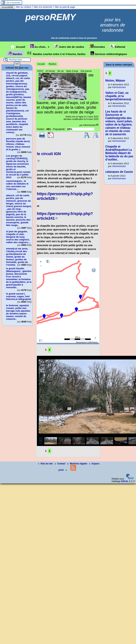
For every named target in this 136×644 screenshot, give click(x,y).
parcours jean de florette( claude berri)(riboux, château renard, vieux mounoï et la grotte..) (18, 144)
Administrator (89, 125)
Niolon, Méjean (115, 81)
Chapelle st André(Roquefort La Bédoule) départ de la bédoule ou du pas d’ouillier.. (119, 153)
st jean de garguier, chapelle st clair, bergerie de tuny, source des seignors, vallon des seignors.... (19, 237)
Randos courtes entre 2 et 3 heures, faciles (56, 53)
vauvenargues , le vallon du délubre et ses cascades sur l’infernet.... (17, 185)
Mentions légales (78, 464)
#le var (60, 71)
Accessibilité (7, 7)
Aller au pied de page (65, 7)
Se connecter (13, 3)
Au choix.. (40, 46)
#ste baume (86, 71)
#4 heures (50, 71)
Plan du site (46, 464)
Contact (60, 464)
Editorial (118, 46)
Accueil (18, 47)
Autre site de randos (69, 46)
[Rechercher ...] (17, 60)
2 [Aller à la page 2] (49, 350)
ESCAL (125, 481)
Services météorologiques (109, 53)
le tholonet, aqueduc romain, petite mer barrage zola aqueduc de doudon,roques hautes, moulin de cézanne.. (18, 312)
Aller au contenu (23, 7)
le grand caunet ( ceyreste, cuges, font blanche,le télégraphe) (19, 296)
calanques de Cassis (119, 172)
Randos (15, 53)
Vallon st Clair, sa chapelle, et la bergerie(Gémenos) (118, 96)
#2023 (40, 71)
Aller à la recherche (43, 7)
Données (97, 46)
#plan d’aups (72, 71)
